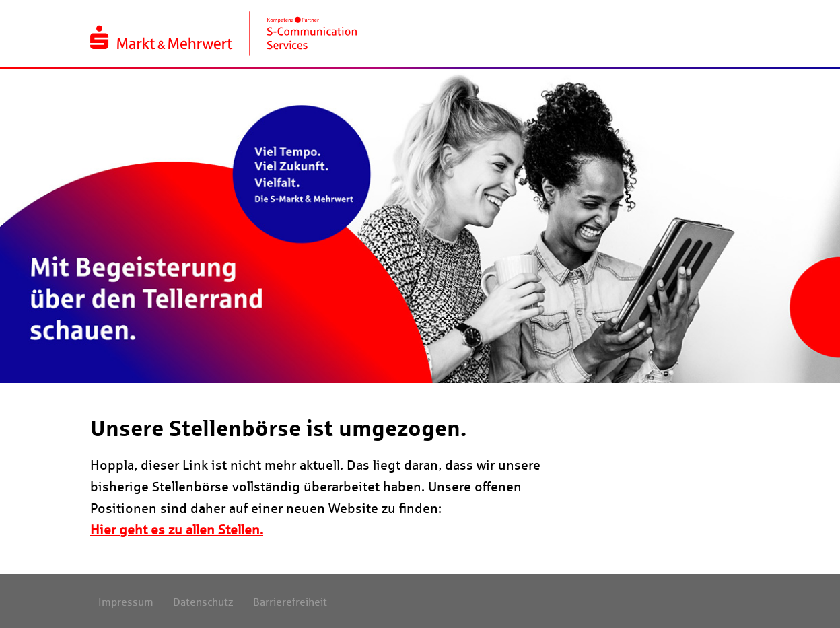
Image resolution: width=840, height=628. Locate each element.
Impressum (126, 602)
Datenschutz (203, 602)
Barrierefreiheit (290, 602)
